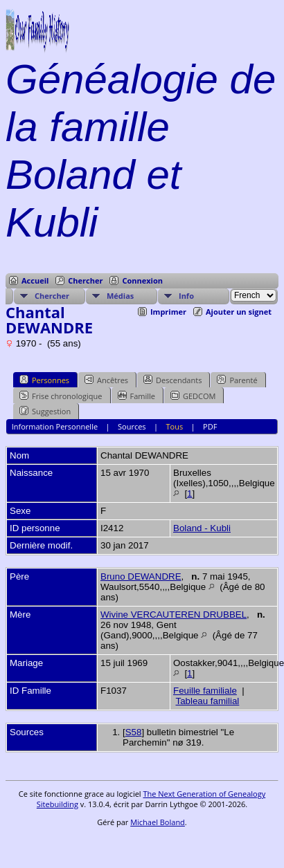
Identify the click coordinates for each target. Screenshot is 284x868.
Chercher (85, 280)
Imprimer (168, 312)
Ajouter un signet (239, 312)
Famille (136, 396)
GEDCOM (193, 396)
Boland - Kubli (202, 528)
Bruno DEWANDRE (141, 576)
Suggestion (45, 411)
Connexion (142, 280)
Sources (132, 426)
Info (186, 296)
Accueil (35, 280)
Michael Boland (158, 822)
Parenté (237, 380)
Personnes (44, 380)
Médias (120, 296)
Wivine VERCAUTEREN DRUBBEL (174, 615)
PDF (210, 426)
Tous (175, 426)
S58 (134, 732)
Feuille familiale (205, 691)
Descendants (172, 380)
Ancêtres (106, 380)
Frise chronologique (61, 396)
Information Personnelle (55, 426)
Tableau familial (207, 701)
